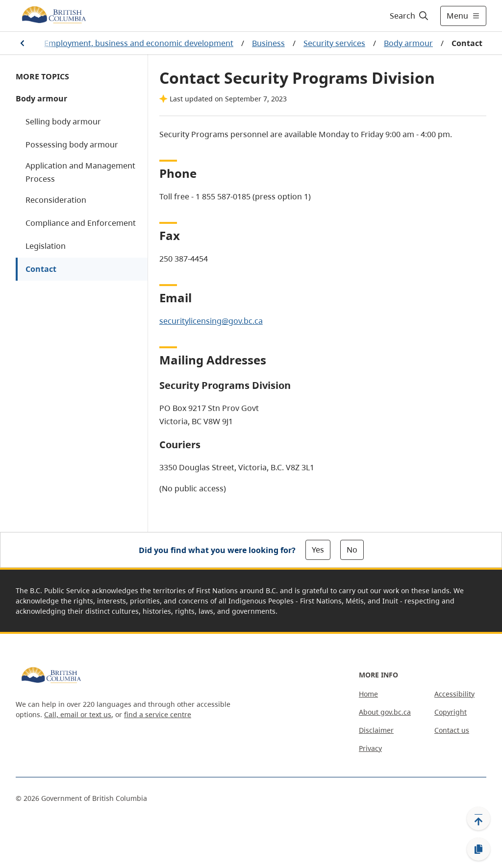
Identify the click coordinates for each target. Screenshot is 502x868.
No (352, 550)
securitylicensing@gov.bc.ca (211, 321)
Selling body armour (63, 121)
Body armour (408, 43)
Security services (334, 43)
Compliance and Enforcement (81, 223)
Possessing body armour (72, 145)
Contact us (452, 730)
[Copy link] (478, 849)
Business (268, 43)
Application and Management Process (80, 172)
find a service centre (158, 714)
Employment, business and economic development (139, 43)
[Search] (410, 16)
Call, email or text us (78, 714)
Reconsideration (56, 200)
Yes (318, 550)
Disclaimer (376, 730)
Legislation (46, 246)
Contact (41, 269)
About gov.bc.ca (385, 712)
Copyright (451, 712)
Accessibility (454, 694)
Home (368, 694)
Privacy (370, 748)
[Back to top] (478, 819)
